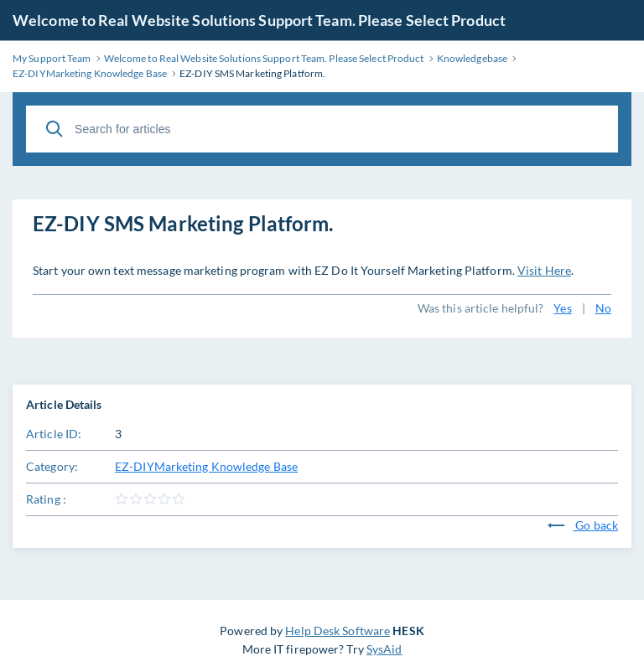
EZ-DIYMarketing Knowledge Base (206, 466)
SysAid (384, 649)
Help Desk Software (338, 631)
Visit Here (544, 270)
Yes (562, 308)
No (603, 308)
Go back (583, 525)
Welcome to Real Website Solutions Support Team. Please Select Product (259, 20)
